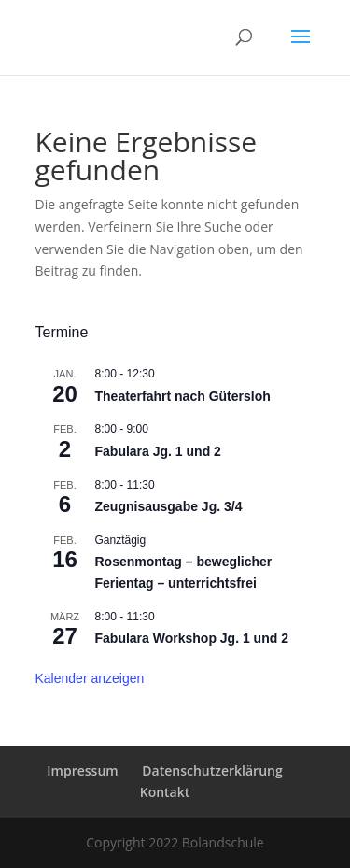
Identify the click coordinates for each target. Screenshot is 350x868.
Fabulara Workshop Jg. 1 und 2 (192, 638)
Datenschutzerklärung (212, 770)
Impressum (82, 770)
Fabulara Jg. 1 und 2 (158, 451)
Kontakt (165, 792)
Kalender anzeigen (90, 678)
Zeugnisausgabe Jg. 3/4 (169, 506)
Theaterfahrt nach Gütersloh (183, 396)
